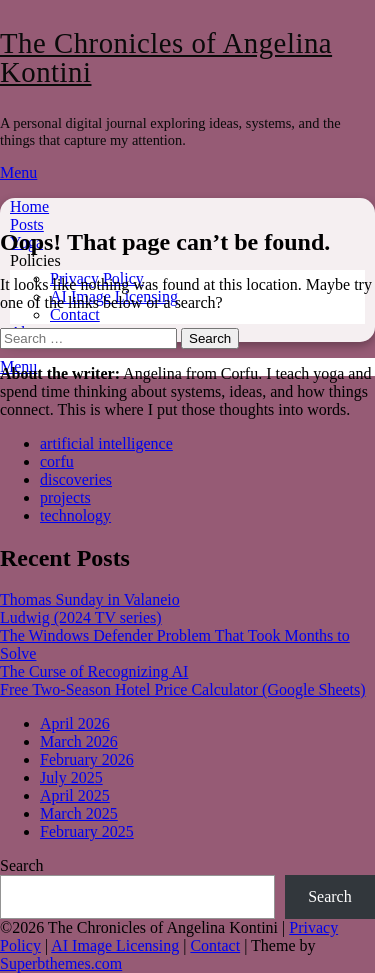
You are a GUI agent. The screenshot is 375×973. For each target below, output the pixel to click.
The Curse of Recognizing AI (94, 671)
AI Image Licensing (115, 945)
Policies (35, 260)
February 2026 (87, 759)
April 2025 (75, 795)
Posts (27, 224)
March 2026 (79, 741)
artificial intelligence (106, 443)
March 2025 (79, 813)
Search (22, 865)
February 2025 (87, 831)
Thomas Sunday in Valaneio (90, 599)
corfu (57, 461)
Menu (18, 172)
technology (75, 515)
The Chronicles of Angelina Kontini (166, 57)
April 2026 (75, 723)
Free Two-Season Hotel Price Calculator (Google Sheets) (183, 689)
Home (29, 206)
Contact (75, 314)
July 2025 (71, 777)
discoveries (76, 479)
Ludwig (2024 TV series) (81, 617)
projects (65, 497)
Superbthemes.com (61, 963)
